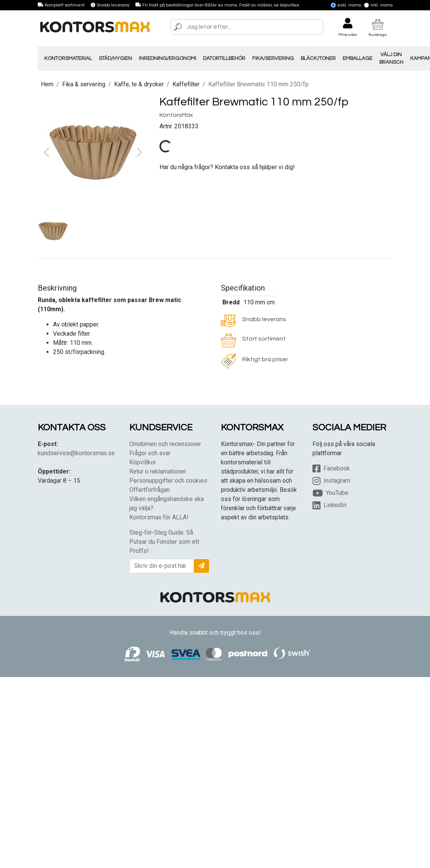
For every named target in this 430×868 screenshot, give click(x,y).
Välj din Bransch (391, 58)
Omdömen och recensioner (165, 444)
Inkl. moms (378, 5)
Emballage (358, 58)
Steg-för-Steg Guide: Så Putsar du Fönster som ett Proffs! (164, 542)
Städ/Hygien (115, 58)
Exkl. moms (346, 5)
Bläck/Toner (318, 58)
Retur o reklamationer (158, 471)
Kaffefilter (186, 84)
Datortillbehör (224, 58)
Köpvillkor (143, 462)
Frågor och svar (150, 453)
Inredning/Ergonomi (167, 58)
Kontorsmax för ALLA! (159, 517)
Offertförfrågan (150, 490)
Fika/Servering (273, 58)
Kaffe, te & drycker (139, 84)
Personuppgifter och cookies (168, 481)
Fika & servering (84, 84)
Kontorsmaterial (68, 58)
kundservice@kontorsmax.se (76, 453)
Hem (47, 84)
